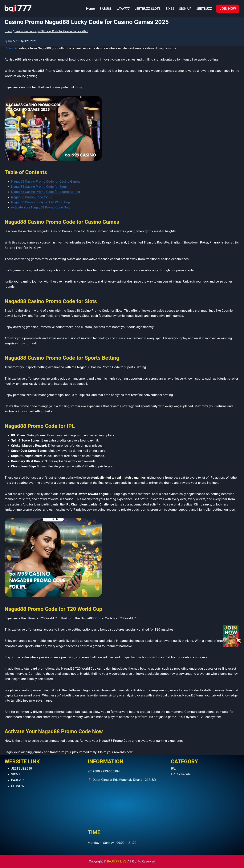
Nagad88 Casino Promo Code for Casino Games (46, 181)
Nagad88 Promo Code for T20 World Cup (40, 202)
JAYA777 (123, 9)
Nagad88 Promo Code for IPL (32, 197)
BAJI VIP (17, 780)
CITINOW (18, 786)
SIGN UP (185, 9)
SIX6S (170, 9)
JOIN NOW (228, 8)
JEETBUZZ (204, 9)
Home (90, 9)
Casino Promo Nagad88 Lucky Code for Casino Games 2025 (51, 31)
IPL (173, 768)
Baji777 (12, 41)
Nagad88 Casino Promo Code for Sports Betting (45, 192)
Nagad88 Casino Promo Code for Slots (39, 187)
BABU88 (106, 9)
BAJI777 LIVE (117, 861)
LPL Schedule (181, 774)
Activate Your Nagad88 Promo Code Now (41, 207)
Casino (10, 48)
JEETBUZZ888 (22, 768)
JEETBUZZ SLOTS (148, 9)
